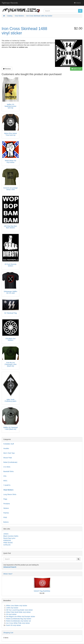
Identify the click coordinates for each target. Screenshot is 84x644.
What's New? (8, 574)
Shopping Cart (8, 633)
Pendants (7, 504)
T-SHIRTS (7, 485)
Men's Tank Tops (9, 453)
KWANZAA (7, 540)
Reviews (7, 69)
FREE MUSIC (8, 543)
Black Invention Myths (11, 536)
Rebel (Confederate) (10, 462)
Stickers (6, 508)
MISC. (6, 481)
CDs (5, 476)
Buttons (6, 522)
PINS (5, 517)
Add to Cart (76, 69)
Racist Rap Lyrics (9, 538)
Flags (5, 499)
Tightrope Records (10, 3)
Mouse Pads (8, 458)
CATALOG (7, 545)
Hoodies (6, 448)
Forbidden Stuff (9, 444)
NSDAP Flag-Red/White (42, 591)
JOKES (6, 534)
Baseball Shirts (8, 471)
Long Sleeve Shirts (10, 494)
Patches (6, 513)
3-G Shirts (7, 467)
